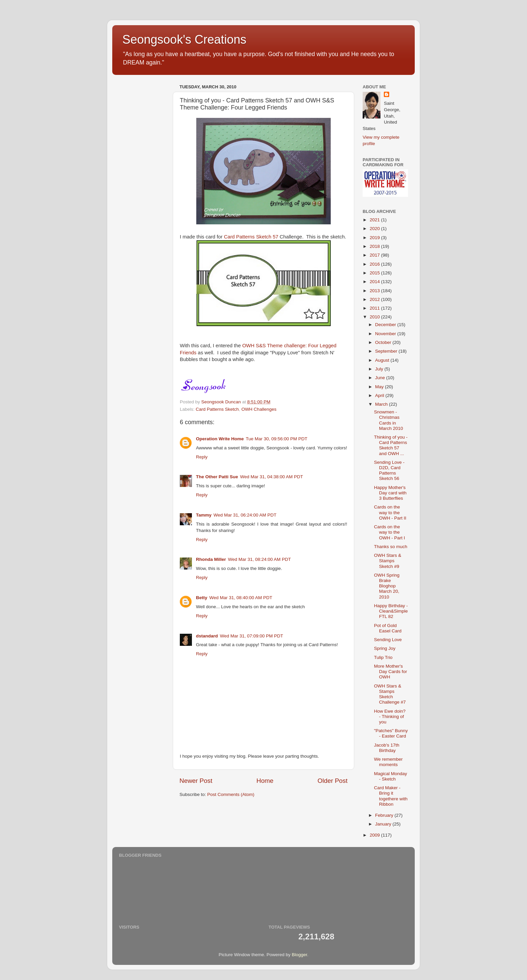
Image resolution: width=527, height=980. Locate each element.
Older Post (333, 781)
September (387, 351)
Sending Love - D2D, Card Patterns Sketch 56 (389, 471)
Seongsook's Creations (184, 39)
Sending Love (388, 640)
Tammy (204, 515)
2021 (375, 220)
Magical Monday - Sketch (391, 776)
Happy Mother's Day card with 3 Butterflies (390, 493)
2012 (375, 299)
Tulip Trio (383, 657)
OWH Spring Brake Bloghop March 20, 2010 (387, 586)
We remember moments (388, 762)
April (380, 395)
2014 (375, 282)
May (380, 387)
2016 (375, 264)
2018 (375, 246)
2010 (375, 317)
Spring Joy (385, 648)
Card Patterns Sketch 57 (251, 237)
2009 (375, 835)
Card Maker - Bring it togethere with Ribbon (391, 796)
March (382, 404)
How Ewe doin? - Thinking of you (390, 717)
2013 (375, 291)
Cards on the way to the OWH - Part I (390, 532)
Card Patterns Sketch (217, 409)
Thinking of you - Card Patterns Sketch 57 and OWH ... (391, 445)
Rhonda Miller (211, 559)
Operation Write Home (220, 439)
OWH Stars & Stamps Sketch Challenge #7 (390, 694)
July (380, 369)
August (383, 360)
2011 (375, 308)
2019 (375, 238)
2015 (375, 273)
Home (265, 781)
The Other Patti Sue (217, 477)
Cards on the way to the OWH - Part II (390, 512)
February (385, 815)
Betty (202, 598)
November (386, 334)
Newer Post (196, 781)
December (386, 325)
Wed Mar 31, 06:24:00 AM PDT (245, 515)
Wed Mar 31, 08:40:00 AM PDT (241, 598)
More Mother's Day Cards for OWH (391, 672)
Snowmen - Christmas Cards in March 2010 (389, 420)
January (384, 824)
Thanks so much (391, 547)
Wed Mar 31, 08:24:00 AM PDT (259, 559)
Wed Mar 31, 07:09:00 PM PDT (251, 636)
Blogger (299, 955)
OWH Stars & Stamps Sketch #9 (388, 561)
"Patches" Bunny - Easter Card (391, 733)
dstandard (207, 636)
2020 (375, 229)
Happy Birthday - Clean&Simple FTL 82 (391, 611)
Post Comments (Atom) (231, 794)
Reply (202, 457)
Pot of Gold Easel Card (388, 628)
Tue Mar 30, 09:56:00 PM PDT (276, 439)
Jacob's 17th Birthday (387, 748)
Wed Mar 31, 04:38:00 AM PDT (271, 477)
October (384, 342)
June (381, 378)
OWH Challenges (259, 409)
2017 (375, 255)
